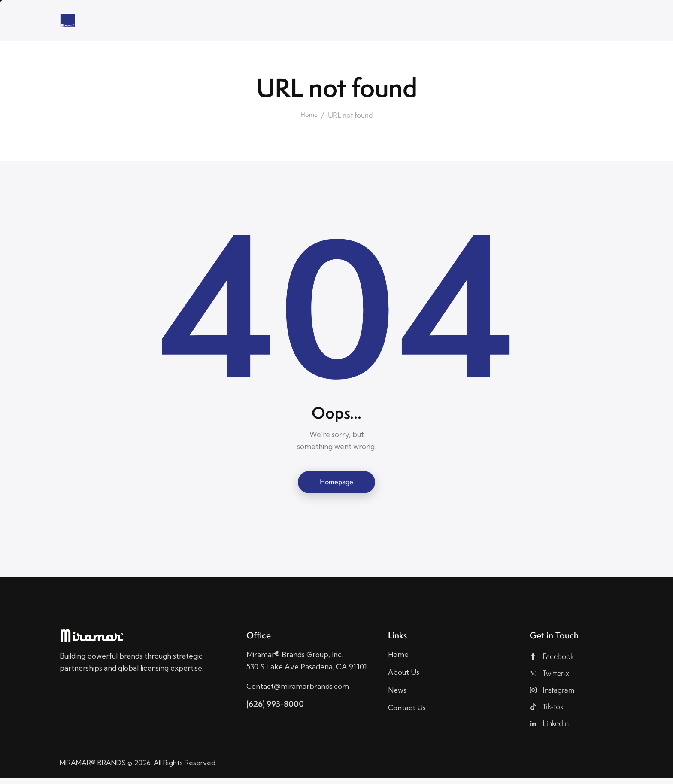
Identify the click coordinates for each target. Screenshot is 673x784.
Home (309, 115)
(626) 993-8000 (277, 705)
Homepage (336, 482)
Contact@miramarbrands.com (298, 687)
